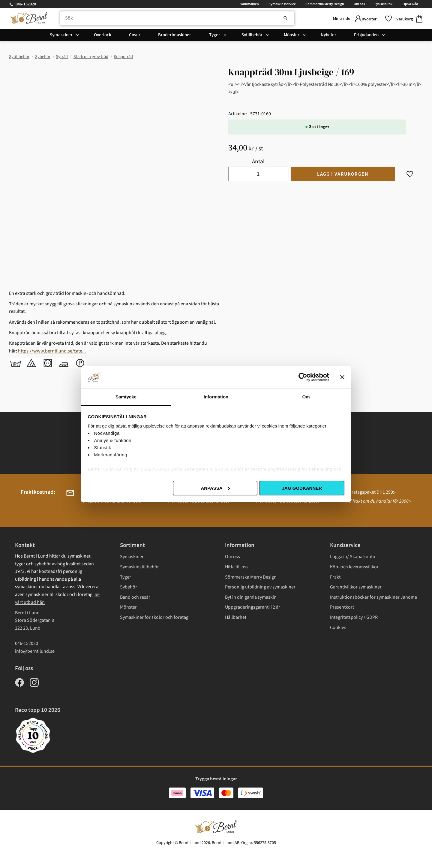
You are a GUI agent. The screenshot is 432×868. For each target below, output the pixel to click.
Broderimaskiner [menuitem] (175, 37)
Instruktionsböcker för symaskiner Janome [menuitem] (373, 597)
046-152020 (26, 4)
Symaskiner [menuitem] (61, 37)
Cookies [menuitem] (338, 628)
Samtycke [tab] (126, 397)
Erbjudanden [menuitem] (366, 37)
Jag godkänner (302, 488)
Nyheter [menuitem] (328, 37)
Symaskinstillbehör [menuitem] (139, 567)
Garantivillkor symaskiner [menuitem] (356, 587)
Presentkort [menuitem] (342, 607)
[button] (373, 19)
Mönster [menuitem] (292, 37)
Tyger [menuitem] (215, 37)
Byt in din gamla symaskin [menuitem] (251, 597)
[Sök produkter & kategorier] (172, 20)
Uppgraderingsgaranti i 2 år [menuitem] (253, 607)
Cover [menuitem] (135, 37)
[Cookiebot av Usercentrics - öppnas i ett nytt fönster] (303, 377)
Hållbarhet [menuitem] (236, 617)
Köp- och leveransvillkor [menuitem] (354, 567)
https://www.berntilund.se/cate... (52, 351)
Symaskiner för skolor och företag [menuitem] (154, 617)
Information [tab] (216, 397)
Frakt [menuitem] (335, 577)
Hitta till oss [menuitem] (237, 567)
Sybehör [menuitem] (129, 587)
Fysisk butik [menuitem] (383, 4)
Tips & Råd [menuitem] (410, 4)
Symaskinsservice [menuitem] (282, 4)
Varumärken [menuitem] (250, 4)
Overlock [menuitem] (103, 37)
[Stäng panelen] (342, 377)
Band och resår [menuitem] (135, 597)
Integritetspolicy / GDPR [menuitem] (354, 617)
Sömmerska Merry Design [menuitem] (325, 4)
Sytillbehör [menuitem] (252, 37)
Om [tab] (306, 397)
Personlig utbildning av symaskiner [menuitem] (260, 587)
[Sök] (270, 20)
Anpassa (215, 488)
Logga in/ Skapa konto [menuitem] (353, 557)
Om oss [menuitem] (359, 4)
